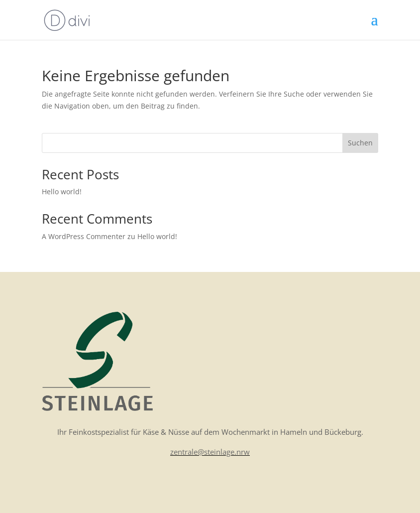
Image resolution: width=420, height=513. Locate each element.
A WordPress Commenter (84, 236)
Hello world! (62, 192)
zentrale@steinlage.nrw (210, 452)
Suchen (360, 143)
